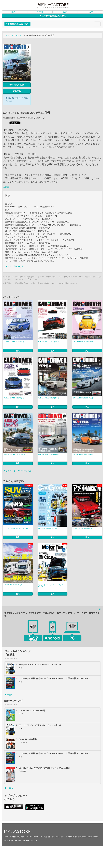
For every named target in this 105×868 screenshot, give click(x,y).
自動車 (6, 187)
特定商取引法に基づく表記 (54, 837)
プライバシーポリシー (34, 837)
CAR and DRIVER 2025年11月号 (14, 454)
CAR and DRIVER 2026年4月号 (49, 342)
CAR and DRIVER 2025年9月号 (83, 454)
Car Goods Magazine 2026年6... (49, 528)
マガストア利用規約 (12, 837)
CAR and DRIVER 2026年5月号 (14, 342)
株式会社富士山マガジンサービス (87, 837)
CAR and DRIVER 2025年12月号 (84, 398)
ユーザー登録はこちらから (53, 16)
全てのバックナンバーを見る (17, 471)
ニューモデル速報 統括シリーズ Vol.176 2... (18, 528)
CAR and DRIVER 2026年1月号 (49, 398)
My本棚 (40, 12)
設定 (65, 12)
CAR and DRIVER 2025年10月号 (49, 454)
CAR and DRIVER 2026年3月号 (83, 342)
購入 (18, 351)
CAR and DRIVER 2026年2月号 (14, 398)
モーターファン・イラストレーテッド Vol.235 (51, 586)
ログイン (15, 12)
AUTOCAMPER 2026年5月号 (13, 585)
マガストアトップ (13, 35)
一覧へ (9, 695)
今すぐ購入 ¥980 (17, 85)
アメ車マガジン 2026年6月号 (83, 528)
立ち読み (17, 91)
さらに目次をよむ (15, 266)
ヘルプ (90, 12)
